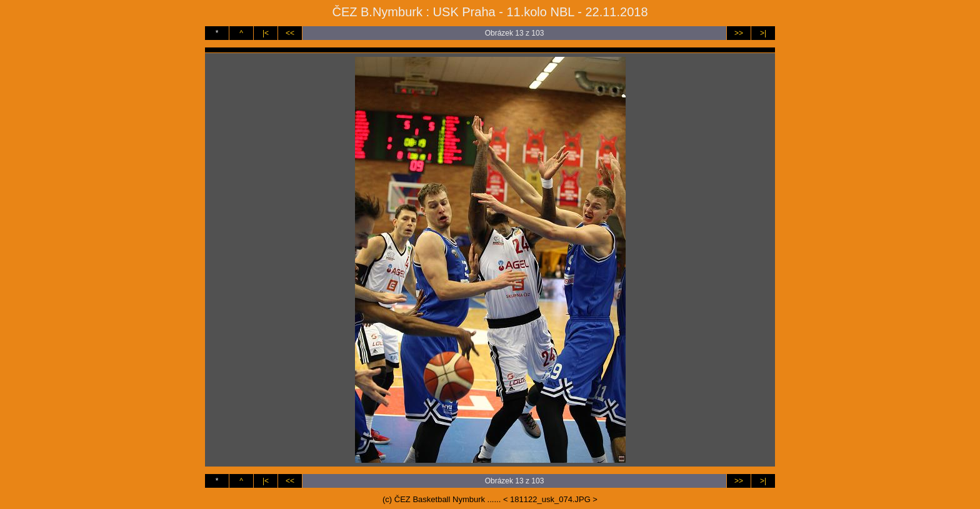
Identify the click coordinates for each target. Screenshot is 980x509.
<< (290, 33)
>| (763, 33)
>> (739, 33)
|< (266, 33)
